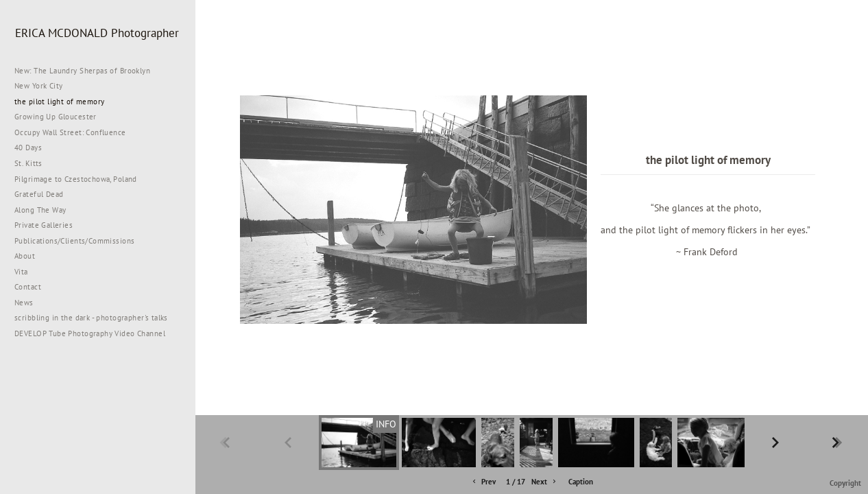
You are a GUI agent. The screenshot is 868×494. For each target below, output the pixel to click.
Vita (21, 272)
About (25, 256)
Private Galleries (44, 225)
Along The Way (45, 210)
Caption (581, 482)
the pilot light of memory (60, 102)
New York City (44, 86)
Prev (483, 482)
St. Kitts (28, 163)
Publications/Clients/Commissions (74, 241)
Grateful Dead (39, 194)
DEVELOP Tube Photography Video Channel (90, 333)
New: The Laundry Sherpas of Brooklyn (82, 71)
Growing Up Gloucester (56, 117)
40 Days (28, 148)
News (24, 303)
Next (545, 482)
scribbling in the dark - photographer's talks (96, 318)
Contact (28, 287)
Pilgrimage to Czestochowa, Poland (76, 179)
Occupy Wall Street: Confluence (70, 132)
